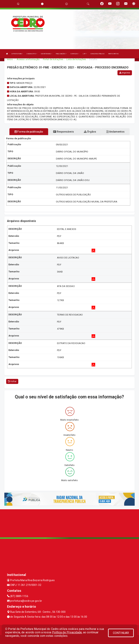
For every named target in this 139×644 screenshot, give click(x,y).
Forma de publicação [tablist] (29, 132)
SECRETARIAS (46, 54)
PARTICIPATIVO (113, 54)
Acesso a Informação (28, 59)
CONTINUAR (121, 633)
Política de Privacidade (67, 632)
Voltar (12, 381)
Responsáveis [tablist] (63, 132)
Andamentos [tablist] (115, 132)
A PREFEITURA (17, 54)
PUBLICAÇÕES (61, 54)
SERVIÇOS (75, 54)
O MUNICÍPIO (32, 54)
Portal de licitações (53, 59)
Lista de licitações (76, 59)
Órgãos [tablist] (90, 132)
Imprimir (125, 73)
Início (10, 59)
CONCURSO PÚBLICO (98, 54)
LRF (85, 54)
